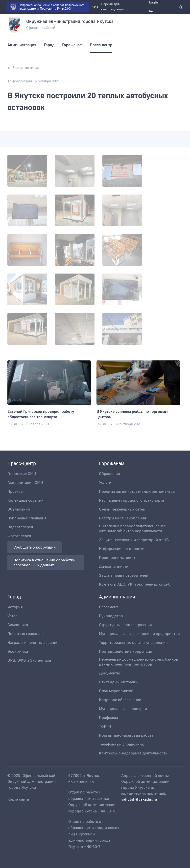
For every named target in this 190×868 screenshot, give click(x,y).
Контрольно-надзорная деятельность (133, 753)
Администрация (117, 597)
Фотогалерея (19, 536)
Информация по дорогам (122, 549)
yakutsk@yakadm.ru (139, 799)
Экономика (18, 651)
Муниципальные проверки (123, 709)
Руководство (111, 616)
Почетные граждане (25, 634)
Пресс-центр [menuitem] (101, 45)
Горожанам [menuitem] (72, 45)
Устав (12, 616)
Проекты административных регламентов (137, 492)
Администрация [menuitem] (22, 45)
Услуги (105, 483)
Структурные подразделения (125, 625)
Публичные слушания (27, 518)
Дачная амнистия (115, 567)
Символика (18, 625)
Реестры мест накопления (123, 518)
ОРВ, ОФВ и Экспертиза (29, 660)
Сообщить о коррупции (35, 547)
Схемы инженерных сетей (122, 509)
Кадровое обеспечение (120, 700)
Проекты (15, 492)
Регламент (108, 607)
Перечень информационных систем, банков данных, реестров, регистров (139, 662)
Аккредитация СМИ (25, 483)
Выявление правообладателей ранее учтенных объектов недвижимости (132, 529)
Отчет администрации (119, 682)
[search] (181, 7)
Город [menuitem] (49, 45)
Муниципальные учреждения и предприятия (139, 634)
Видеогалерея (20, 527)
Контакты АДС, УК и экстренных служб (135, 584)
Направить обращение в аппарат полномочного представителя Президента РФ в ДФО (47, 7)
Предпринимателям (117, 558)
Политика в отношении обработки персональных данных (45, 563)
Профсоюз (108, 718)
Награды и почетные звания (33, 643)
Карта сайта (18, 799)
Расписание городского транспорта (131, 500)
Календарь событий (25, 500)
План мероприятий (116, 691)
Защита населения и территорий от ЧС (134, 540)
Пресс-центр (22, 464)
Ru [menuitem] (151, 11)
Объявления (19, 509)
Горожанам (112, 464)
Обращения (109, 474)
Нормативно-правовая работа (126, 735)
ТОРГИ (105, 727)
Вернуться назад (23, 68)
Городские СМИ (22, 474)
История (15, 607)
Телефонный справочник (121, 744)
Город (14, 597)
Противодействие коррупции (126, 651)
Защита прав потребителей (124, 575)
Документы (109, 673)
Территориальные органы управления (133, 643)
